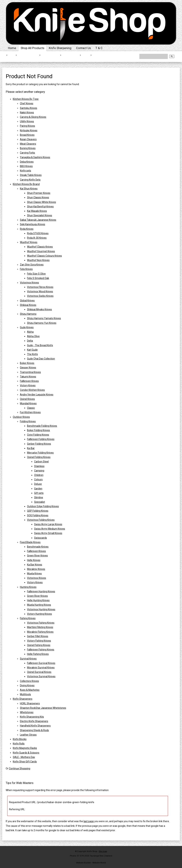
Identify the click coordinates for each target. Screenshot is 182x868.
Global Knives (27, 301)
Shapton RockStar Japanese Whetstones (43, 708)
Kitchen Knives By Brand (26, 184)
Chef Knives (27, 103)
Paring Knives (27, 126)
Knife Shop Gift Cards (25, 762)
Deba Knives (27, 162)
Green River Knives (37, 556)
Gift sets (39, 493)
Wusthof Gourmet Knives (41, 251)
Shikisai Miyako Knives (39, 309)
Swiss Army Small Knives (48, 533)
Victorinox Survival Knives (41, 676)
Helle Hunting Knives (38, 600)
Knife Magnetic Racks (25, 748)
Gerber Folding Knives (39, 444)
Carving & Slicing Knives (33, 117)
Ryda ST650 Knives (38, 233)
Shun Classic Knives (38, 197)
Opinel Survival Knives (39, 672)
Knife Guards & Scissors (26, 753)
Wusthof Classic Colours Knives (44, 256)
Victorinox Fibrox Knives (40, 287)
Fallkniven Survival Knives (41, 663)
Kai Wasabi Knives (37, 211)
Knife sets (26, 171)
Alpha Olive (33, 336)
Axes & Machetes (30, 690)
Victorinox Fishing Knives (41, 623)
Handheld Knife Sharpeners (35, 726)
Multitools (25, 694)
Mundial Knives (28, 403)
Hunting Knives (28, 587)
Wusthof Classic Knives (40, 247)
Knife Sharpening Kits (32, 717)
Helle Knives (34, 560)
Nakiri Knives (27, 112)
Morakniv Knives (36, 569)
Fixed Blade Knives (30, 542)
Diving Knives (27, 685)
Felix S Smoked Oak (38, 278)
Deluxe (38, 484)
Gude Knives (27, 327)
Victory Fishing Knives (39, 641)
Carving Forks (27, 153)
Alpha (30, 332)
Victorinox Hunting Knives (41, 609)
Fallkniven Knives (29, 381)
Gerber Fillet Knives (38, 636)
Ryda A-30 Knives (37, 238)
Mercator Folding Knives (40, 453)
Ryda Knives (27, 229)
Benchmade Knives (38, 547)
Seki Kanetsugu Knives (33, 224)
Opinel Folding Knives (39, 457)
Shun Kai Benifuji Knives (40, 207)
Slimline (39, 497)
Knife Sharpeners (23, 699)
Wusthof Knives (29, 242)
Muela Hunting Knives (39, 605)
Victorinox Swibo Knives (40, 296)
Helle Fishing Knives (38, 654)
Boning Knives (28, 148)
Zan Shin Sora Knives (32, 265)
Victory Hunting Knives (39, 614)
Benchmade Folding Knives (42, 426)
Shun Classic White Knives (42, 202)
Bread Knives (27, 135)
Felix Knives (26, 269)
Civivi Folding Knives (38, 435)
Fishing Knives (28, 618)
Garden (38, 489)
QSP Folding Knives (38, 511)
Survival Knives (28, 659)
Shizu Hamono (28, 314)
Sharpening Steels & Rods (34, 730)
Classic (31, 408)
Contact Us (83, 48)
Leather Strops (28, 735)
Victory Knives (28, 385)
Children (39, 475)
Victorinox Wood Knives (40, 291)
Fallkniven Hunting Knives (41, 591)
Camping (39, 471)
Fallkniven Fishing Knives (41, 650)
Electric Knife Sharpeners (34, 721)
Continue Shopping (20, 768)
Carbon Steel (41, 462)
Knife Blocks (20, 739)
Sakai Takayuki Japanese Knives (38, 220)
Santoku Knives (29, 108)
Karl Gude (32, 350)
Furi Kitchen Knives (30, 412)
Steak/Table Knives (31, 175)
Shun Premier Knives (39, 193)
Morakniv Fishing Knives (40, 632)
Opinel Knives (27, 399)
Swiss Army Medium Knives (50, 529)
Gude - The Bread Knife (40, 345)
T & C (99, 48)
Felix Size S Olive (36, 274)
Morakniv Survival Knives (41, 668)
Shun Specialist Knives (40, 215)
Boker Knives (27, 363)
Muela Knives (34, 574)
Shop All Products (32, 48)
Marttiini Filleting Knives (40, 627)
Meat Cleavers (28, 144)
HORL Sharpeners (30, 703)
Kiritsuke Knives (29, 130)
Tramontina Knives (30, 372)
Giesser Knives (28, 368)
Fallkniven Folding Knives (41, 439)
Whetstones (27, 712)
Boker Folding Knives (38, 430)
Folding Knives (71, 55)
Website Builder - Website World (91, 863)
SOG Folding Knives (38, 515)
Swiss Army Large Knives (48, 524)
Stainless (39, 466)
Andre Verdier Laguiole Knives (37, 395)
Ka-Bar (86, 55)
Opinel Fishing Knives (39, 645)
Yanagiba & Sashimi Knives (35, 157)
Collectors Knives (29, 681)
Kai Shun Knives (29, 189)
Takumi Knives (28, 377)
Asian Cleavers (28, 139)
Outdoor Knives (50, 55)
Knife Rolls (19, 744)
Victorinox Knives (29, 283)
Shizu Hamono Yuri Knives (42, 323)
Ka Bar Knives (35, 565)
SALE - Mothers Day (24, 757)
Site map (103, 851)
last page (89, 821)
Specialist (40, 502)
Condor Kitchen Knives (32, 390)
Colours (38, 479)
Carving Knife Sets (30, 180)
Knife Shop (92, 851)
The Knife (32, 354)
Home (12, 48)
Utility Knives (27, 121)
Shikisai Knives (28, 305)
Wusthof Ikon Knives (38, 260)
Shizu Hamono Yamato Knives (44, 318)
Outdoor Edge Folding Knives (43, 506)
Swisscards (41, 538)
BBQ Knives (26, 166)
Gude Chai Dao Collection (41, 359)
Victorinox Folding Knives (41, 520)
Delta (30, 341)
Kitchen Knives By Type (26, 99)
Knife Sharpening (60, 48)
